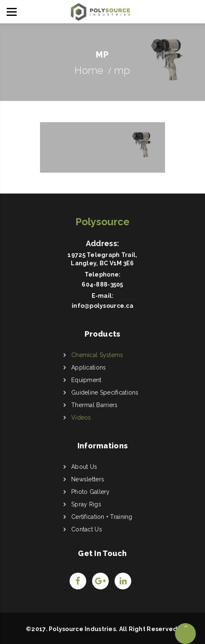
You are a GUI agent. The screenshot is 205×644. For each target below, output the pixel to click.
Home (89, 70)
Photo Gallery (91, 492)
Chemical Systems (97, 355)
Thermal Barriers (94, 405)
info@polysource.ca (102, 306)
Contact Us (87, 529)
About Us (84, 467)
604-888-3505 (102, 284)
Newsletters (88, 479)
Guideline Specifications (105, 392)
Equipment (86, 380)
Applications (89, 367)
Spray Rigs (86, 504)
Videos (81, 418)
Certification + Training (102, 517)
